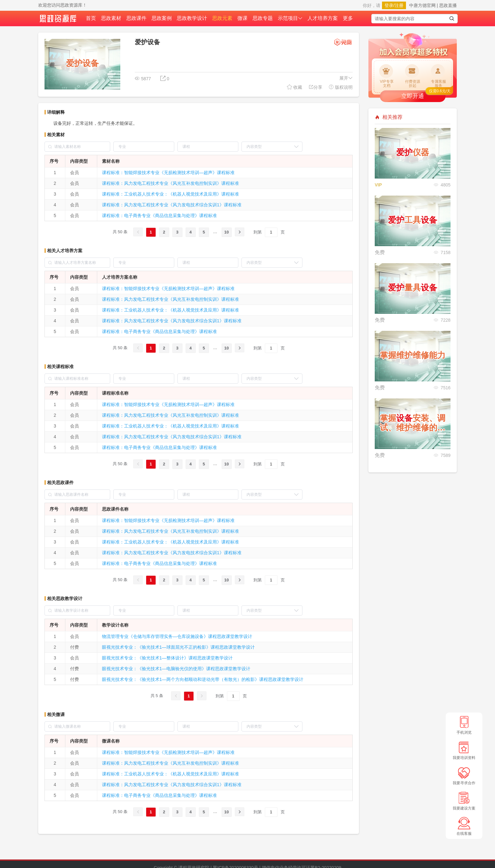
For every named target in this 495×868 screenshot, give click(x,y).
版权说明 (341, 87)
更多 (348, 18)
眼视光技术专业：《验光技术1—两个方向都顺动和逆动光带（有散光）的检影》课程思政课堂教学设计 (203, 679)
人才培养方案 (323, 18)
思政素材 (111, 18)
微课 (242, 18)
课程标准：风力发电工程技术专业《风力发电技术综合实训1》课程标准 (172, 205)
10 (226, 232)
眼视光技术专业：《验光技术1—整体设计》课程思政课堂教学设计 (167, 658)
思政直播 (448, 5)
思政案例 (162, 18)
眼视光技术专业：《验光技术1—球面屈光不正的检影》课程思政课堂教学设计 (178, 647)
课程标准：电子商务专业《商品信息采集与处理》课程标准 (159, 215)
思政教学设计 (192, 18)
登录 (389, 5)
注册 (399, 5)
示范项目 (290, 18)
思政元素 (222, 18)
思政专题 (263, 18)
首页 (91, 18)
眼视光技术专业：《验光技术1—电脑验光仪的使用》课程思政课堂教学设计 (176, 669)
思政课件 (136, 18)
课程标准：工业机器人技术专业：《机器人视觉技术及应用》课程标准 (170, 194)
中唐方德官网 (422, 5)
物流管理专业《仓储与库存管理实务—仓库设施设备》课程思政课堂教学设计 (177, 636)
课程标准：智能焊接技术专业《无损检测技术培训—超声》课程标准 (168, 173)
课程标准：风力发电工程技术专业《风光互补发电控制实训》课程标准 (170, 183)
